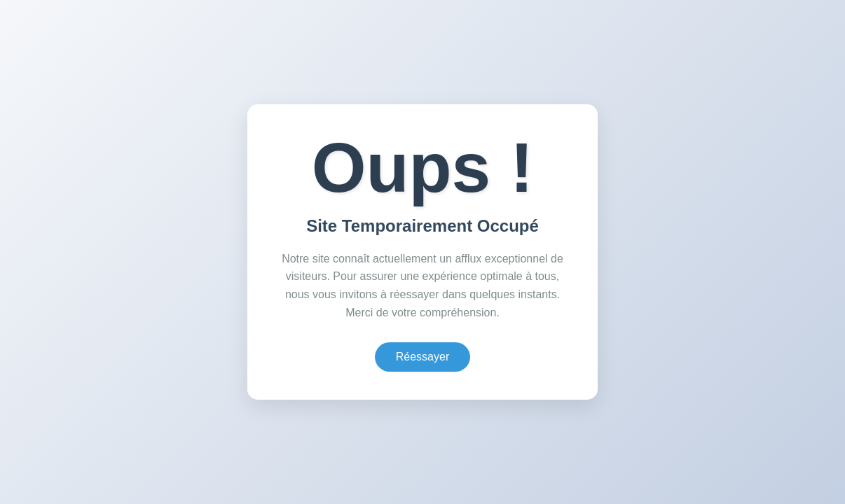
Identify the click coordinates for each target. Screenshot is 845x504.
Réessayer (422, 357)
